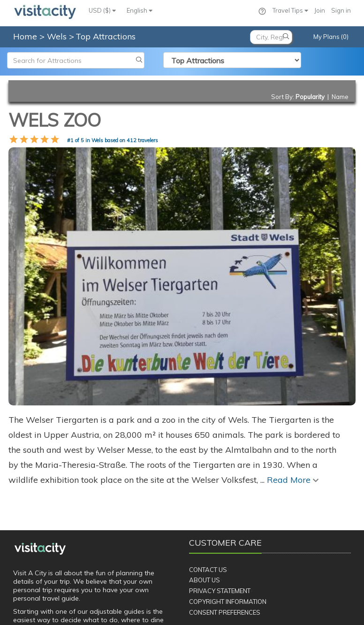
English (140, 10)
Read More (293, 408)
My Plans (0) (331, 37)
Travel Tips (290, 10)
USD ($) (102, 10)
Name (340, 97)
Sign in (341, 10)
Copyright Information (228, 529)
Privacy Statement (220, 518)
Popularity (310, 97)
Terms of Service (193, 612)
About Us (205, 508)
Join (320, 10)
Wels (58, 36)
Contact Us (208, 497)
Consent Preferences (225, 540)
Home (25, 36)
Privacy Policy (140, 612)
